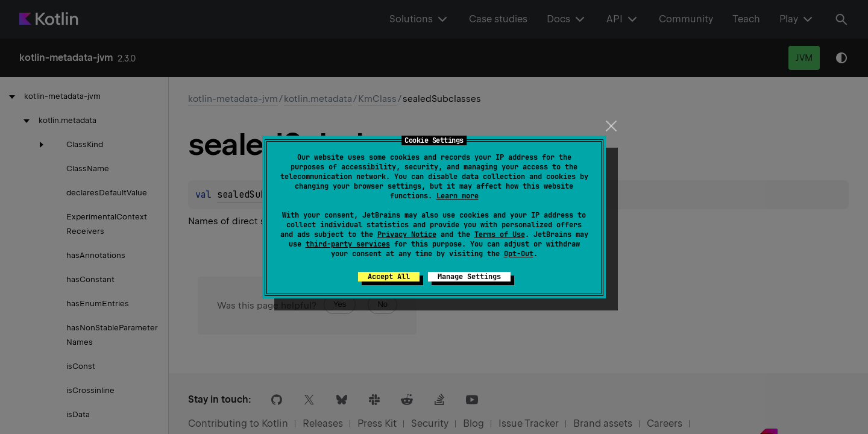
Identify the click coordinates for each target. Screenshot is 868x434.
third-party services (348, 244)
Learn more (458, 196)
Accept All (389, 277)
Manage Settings (469, 277)
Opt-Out (519, 254)
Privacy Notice (407, 234)
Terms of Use (500, 234)
